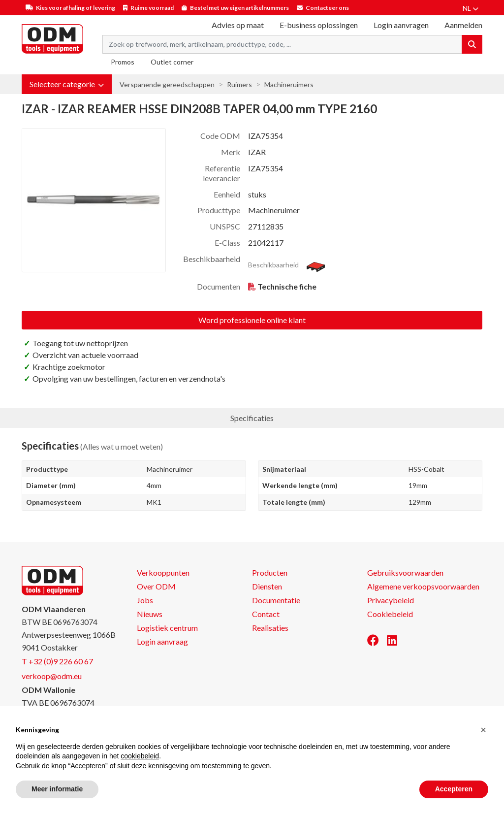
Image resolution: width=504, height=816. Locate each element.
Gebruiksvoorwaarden (405, 572)
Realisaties (270, 628)
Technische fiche (287, 286)
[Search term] (282, 44)
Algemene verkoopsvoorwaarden (423, 586)
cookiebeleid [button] (140, 756)
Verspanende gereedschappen (167, 84)
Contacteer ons (327, 8)
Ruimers (239, 84)
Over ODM (156, 586)
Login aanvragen (401, 25)
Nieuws (150, 614)
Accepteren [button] (454, 789)
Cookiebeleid (390, 614)
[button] (67, 84)
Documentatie (276, 600)
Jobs (145, 600)
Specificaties (252, 418)
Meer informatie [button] (57, 789)
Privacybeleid (391, 600)
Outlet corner (172, 62)
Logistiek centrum (167, 628)
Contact (266, 614)
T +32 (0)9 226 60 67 (57, 661)
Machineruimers (289, 84)
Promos (123, 62)
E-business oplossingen (319, 25)
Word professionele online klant (252, 320)
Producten (270, 572)
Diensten (267, 586)
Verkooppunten (163, 572)
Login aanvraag (162, 641)
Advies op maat (238, 25)
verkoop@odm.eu (52, 676)
